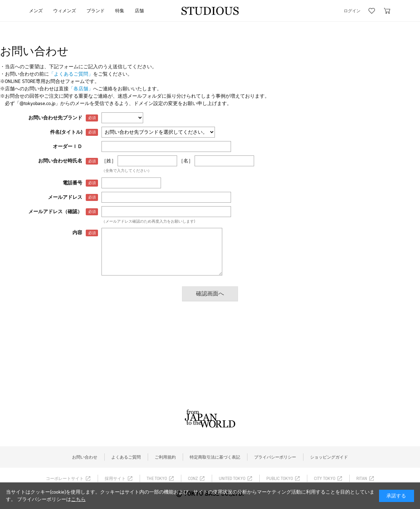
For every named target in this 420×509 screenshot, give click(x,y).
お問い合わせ (85, 457)
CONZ (193, 479)
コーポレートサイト (65, 479)
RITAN (362, 479)
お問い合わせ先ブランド (55, 118)
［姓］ (109, 161)
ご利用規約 (165, 457)
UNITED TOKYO (232, 479)
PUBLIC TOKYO (280, 479)
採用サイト (115, 479)
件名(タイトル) (66, 132)
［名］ (186, 161)
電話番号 (72, 183)
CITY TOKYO (325, 479)
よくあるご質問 (126, 457)
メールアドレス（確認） (55, 212)
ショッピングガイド (329, 457)
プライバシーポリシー (275, 457)
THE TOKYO (157, 479)
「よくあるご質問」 (71, 74)
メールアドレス (65, 197)
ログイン (352, 11)
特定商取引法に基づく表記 (215, 457)
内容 (77, 233)
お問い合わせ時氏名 (60, 161)
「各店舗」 (81, 89)
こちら (78, 499)
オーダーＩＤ (68, 147)
